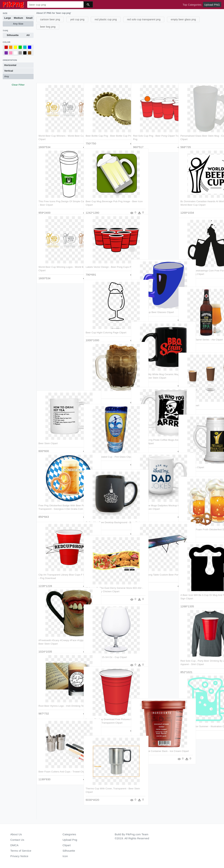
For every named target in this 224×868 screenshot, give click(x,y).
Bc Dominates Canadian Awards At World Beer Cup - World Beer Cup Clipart (199, 199)
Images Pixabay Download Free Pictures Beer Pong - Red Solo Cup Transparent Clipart (105, 716)
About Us (16, 834)
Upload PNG (212, 5)
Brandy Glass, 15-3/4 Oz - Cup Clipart (106, 650)
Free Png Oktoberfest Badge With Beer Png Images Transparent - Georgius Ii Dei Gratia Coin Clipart (57, 503)
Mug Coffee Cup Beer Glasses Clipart (153, 306)
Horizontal (10, 65)
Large (8, 18)
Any (7, 76)
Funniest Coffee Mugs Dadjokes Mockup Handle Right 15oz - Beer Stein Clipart (151, 503)
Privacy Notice (19, 856)
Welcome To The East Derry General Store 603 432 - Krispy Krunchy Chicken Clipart (105, 585)
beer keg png (48, 27)
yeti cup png (77, 19)
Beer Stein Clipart (48, 437)
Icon (65, 856)
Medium (18, 18)
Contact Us (17, 840)
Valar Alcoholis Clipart (192, 461)
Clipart (67, 845)
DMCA (14, 845)
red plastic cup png (106, 19)
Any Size (18, 24)
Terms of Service (21, 851)
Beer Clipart (92, 388)
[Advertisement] (130, 56)
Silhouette (13, 35)
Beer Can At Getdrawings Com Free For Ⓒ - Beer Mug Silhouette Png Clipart (199, 268)
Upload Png (70, 840)
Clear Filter (18, 85)
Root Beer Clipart (189, 399)
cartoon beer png (50, 19)
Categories (69, 834)
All (28, 35)
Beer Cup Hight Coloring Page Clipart (106, 326)
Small (29, 18)
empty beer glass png (183, 19)
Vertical (9, 71)
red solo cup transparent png (144, 19)
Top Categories (192, 5)
